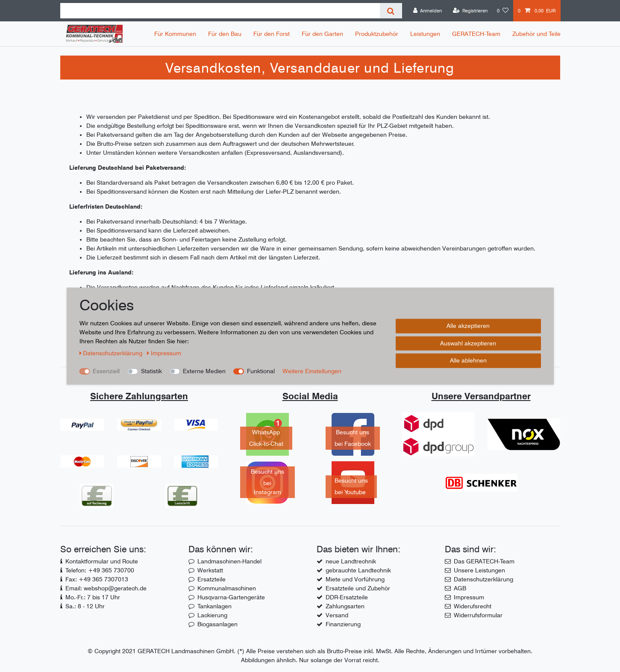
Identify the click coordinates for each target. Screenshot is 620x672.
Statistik (151, 371)
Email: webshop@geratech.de (106, 588)
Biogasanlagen (217, 624)
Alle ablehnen (468, 360)
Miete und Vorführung (355, 579)
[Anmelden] (428, 11)
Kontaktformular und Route (102, 561)
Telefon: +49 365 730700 (100, 570)
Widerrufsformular (478, 615)
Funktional (261, 371)
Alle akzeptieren (468, 326)
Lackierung (212, 615)
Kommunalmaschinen (227, 588)
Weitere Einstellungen (312, 371)
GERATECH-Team (476, 34)
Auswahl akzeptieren (468, 343)
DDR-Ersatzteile (347, 597)
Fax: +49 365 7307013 (97, 579)
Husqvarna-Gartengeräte (231, 597)
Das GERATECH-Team (484, 561)
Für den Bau (225, 34)
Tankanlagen (215, 606)
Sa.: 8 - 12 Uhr (85, 606)
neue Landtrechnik (351, 561)
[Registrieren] (470, 11)
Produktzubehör (377, 34)
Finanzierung (343, 624)
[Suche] (391, 11)
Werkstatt (210, 570)
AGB (460, 588)
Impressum (469, 597)
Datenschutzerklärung (483, 579)
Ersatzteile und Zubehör (358, 588)
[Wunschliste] (503, 11)
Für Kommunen (175, 34)
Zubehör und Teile (536, 34)
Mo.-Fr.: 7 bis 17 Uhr (93, 597)
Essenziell (106, 371)
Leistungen (425, 34)
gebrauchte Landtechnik (358, 570)
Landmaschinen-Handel (229, 561)
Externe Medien (204, 371)
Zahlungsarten (345, 606)
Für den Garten (322, 34)
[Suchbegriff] (220, 11)
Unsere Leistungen (479, 570)
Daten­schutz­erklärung (112, 353)
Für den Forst (272, 34)
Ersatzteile (212, 579)
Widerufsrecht (473, 606)
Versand (337, 615)
